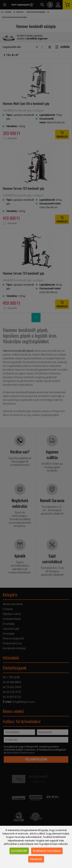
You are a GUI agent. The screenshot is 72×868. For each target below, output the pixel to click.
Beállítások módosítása (47, 851)
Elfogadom (19, 851)
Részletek (36, 859)
